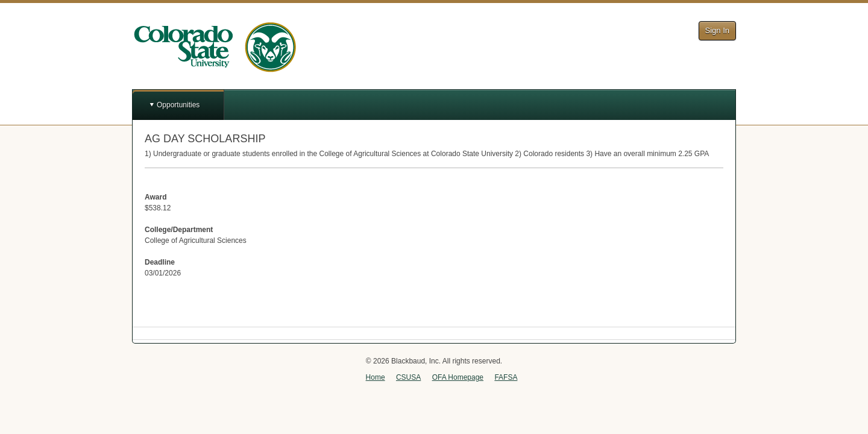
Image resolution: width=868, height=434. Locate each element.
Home (376, 377)
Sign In (717, 30)
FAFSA (506, 377)
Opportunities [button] (178, 105)
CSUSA (408, 377)
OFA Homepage (458, 377)
